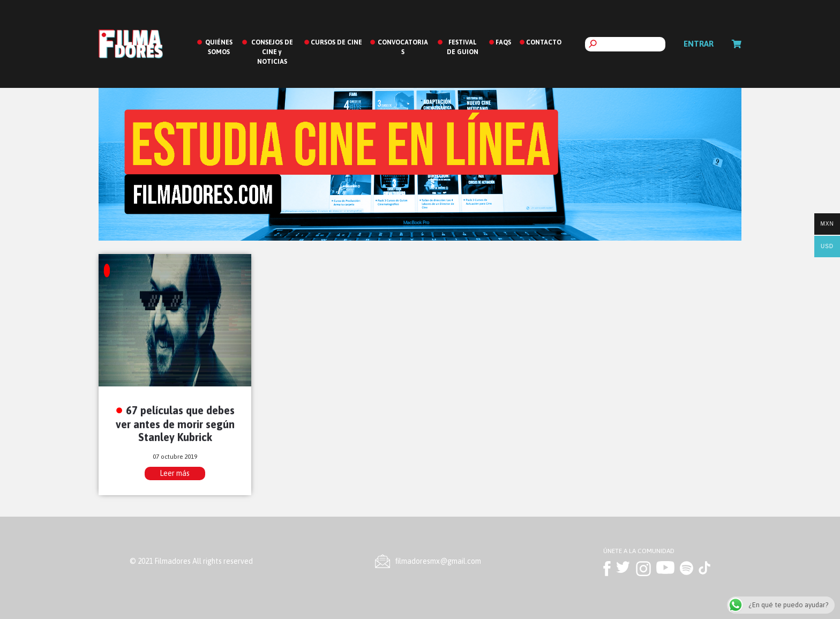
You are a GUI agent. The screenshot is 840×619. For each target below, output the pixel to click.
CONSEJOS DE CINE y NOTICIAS (272, 52)
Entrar (699, 44)
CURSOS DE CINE (336, 42)
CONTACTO (544, 42)
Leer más (175, 473)
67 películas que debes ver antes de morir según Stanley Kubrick (175, 424)
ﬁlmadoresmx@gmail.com (438, 561)
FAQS (503, 42)
